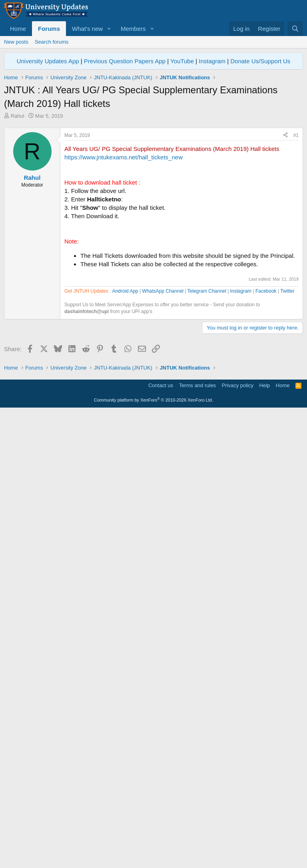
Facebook (266, 519)
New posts (16, 42)
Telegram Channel (207, 519)
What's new (87, 29)
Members (133, 29)
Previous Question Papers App (125, 61)
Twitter (287, 519)
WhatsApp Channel (163, 519)
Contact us (161, 842)
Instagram (212, 61)
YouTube (182, 61)
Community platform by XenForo (153, 856)
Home (18, 29)
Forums (49, 29)
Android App (125, 519)
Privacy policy (238, 842)
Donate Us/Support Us (260, 61)
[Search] (295, 29)
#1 (296, 247)
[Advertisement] (153, 180)
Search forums (52, 42)
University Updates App (48, 61)
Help (265, 842)
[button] (109, 29)
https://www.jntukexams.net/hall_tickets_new (124, 269)
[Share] (285, 248)
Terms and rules (197, 842)
